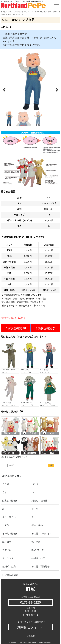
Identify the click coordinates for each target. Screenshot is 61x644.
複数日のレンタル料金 (13, 318)
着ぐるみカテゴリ (12, 476)
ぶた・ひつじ (9, 517)
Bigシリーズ (38, 550)
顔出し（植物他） (41, 501)
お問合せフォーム (31, 627)
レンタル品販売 (10, 575)
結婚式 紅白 (9, 566)
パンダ (35, 484)
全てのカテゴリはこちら (15, 457)
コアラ (6, 525)
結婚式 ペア (38, 558)
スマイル (7, 550)
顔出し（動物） (10, 501)
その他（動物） (10, 533)
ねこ (34, 492)
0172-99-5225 (31, 602)
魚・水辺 (36, 542)
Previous (6, 89)
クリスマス (8, 558)
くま (5, 492)
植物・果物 (37, 525)
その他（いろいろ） (42, 533)
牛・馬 (35, 509)
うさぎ (6, 484)
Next (55, 89)
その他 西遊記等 (41, 566)
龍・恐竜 (7, 542)
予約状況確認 (15, 328)
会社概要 (31, 636)
